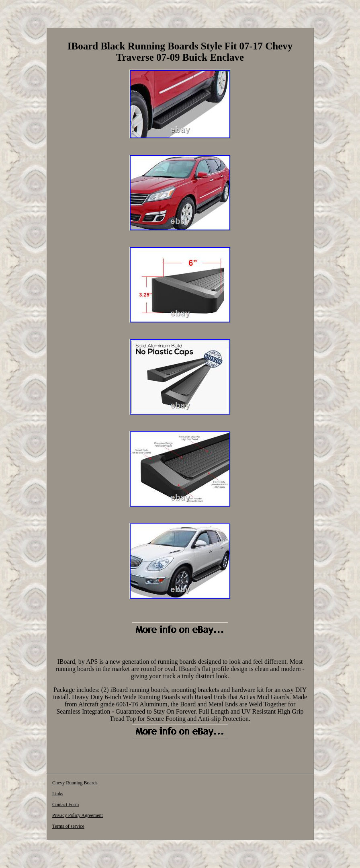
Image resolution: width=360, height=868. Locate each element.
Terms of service (68, 826)
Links (58, 794)
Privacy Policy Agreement (78, 815)
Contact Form (65, 804)
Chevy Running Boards (75, 783)
